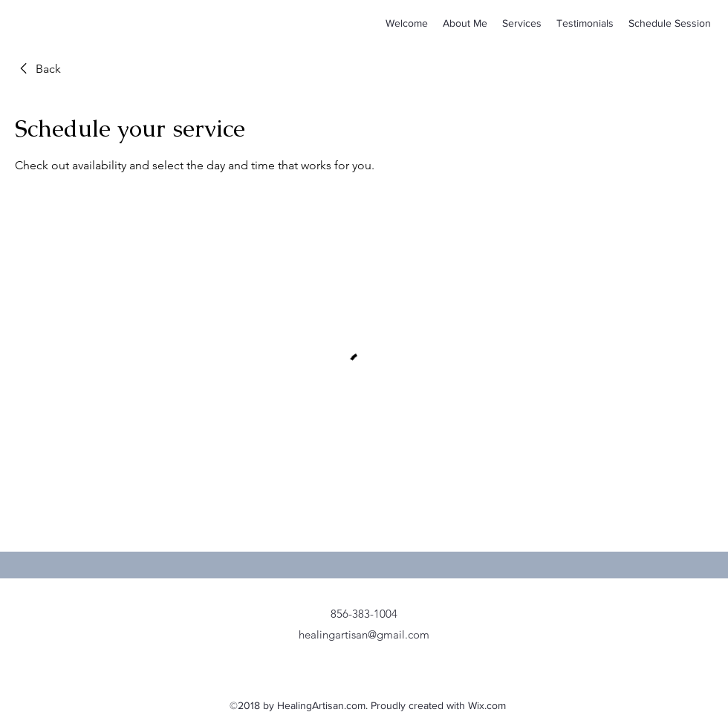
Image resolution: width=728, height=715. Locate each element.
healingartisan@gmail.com (364, 634)
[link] (38, 69)
